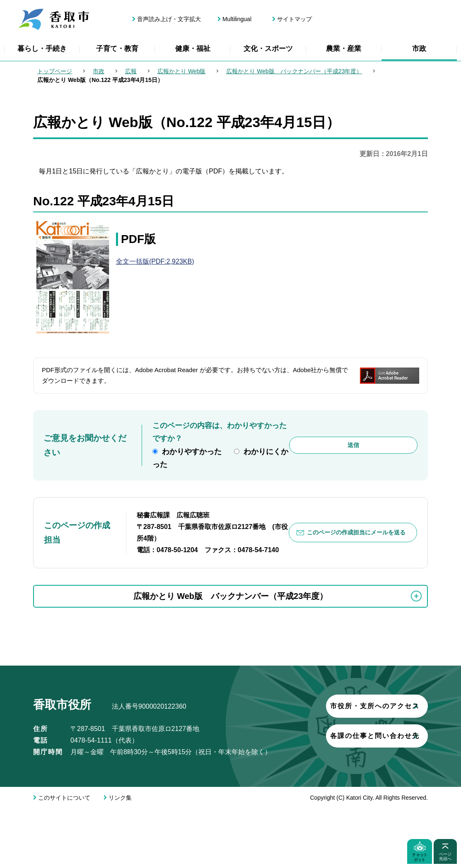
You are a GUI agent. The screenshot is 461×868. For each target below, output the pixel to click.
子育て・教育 (117, 49)
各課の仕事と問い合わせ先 (130, 807)
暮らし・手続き (42, 49)
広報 (131, 71)
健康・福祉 (193, 49)
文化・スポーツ (268, 49)
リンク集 (120, 857)
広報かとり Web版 (181, 71)
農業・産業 (344, 49)
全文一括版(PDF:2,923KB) (155, 261)
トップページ (55, 71)
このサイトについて (64, 857)
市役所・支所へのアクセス (130, 778)
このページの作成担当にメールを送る (356, 532)
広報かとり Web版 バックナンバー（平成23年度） (294, 71)
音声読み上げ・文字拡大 (169, 19)
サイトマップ (294, 19)
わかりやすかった (192, 452)
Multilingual (237, 19)
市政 (419, 49)
